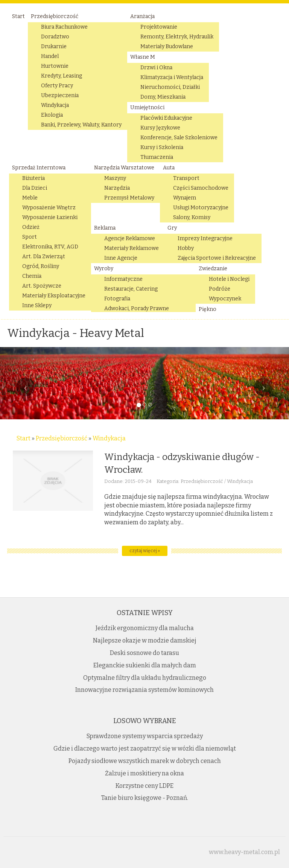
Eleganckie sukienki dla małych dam (145, 665)
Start (24, 438)
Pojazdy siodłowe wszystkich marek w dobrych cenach (145, 761)
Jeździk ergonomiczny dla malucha (145, 628)
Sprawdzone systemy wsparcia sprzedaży (145, 736)
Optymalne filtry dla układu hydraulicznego (145, 678)
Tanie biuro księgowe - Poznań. (145, 798)
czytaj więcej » (145, 551)
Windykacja (109, 438)
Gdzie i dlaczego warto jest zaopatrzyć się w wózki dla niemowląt (145, 748)
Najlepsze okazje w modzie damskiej (145, 640)
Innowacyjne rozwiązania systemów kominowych (144, 690)
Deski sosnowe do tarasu (144, 653)
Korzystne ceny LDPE (144, 786)
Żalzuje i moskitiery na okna (144, 773)
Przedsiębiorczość (62, 438)
